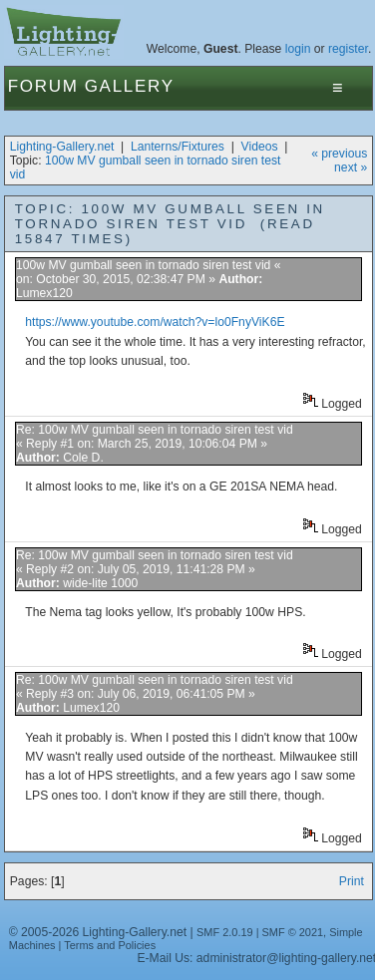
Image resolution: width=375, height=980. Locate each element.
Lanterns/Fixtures (178, 147)
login (298, 49)
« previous (339, 154)
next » (351, 167)
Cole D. (83, 458)
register (348, 49)
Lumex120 (44, 293)
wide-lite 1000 (100, 583)
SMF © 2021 (293, 932)
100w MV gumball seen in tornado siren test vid (143, 265)
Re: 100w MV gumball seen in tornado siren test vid (155, 430)
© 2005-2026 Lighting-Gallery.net (98, 932)
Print (352, 881)
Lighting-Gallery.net (62, 147)
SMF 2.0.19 (225, 932)
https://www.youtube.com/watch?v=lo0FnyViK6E (155, 322)
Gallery (130, 86)
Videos (260, 147)
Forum (43, 86)
